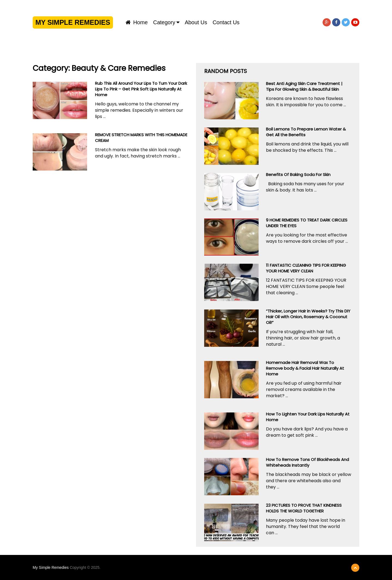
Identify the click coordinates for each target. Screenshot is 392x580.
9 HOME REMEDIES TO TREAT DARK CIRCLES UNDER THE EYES (307, 223)
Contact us (226, 22)
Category (164, 22)
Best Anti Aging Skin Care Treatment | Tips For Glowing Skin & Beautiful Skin (304, 86)
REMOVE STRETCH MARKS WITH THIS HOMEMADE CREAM (141, 138)
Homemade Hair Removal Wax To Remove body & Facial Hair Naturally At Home (305, 368)
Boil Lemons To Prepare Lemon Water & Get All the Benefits (306, 132)
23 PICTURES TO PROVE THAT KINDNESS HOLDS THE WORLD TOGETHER (304, 508)
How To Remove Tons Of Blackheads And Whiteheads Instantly (307, 462)
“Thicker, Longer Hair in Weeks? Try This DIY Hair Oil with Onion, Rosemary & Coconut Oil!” (308, 317)
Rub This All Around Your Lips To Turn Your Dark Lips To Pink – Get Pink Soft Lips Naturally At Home (141, 89)
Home (137, 22)
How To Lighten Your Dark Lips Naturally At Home (308, 417)
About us (196, 22)
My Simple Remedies (73, 22)
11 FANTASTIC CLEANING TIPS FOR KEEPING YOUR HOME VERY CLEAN (306, 268)
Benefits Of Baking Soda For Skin (298, 174)
